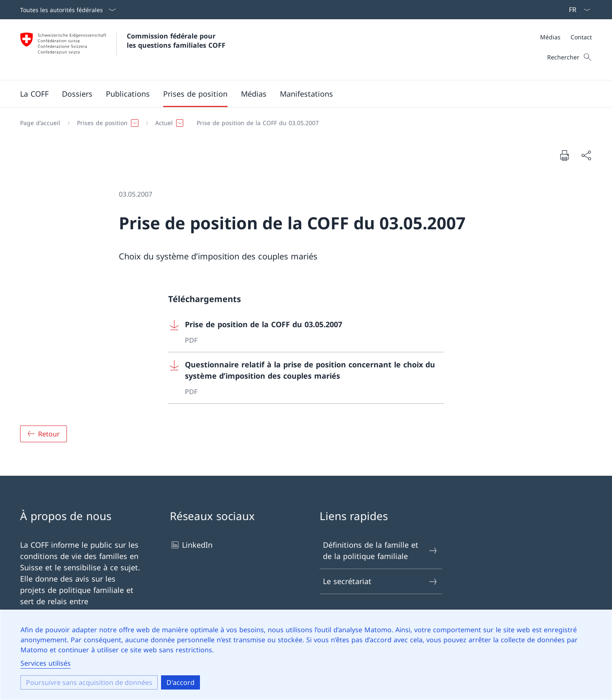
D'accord (181, 682)
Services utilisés (46, 663)
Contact (581, 37)
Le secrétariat (381, 581)
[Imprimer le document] (564, 155)
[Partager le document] (586, 155)
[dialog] (306, 655)
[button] (34, 94)
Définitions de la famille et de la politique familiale (381, 550)
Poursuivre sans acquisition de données (89, 682)
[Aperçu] (44, 434)
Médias (550, 37)
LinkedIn (191, 545)
